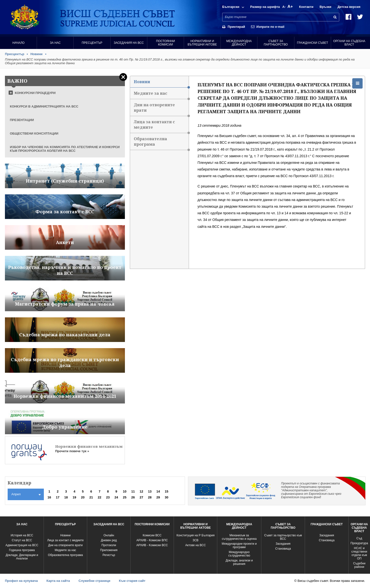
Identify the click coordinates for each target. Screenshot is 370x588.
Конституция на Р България (195, 535)
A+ (290, 7)
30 (167, 497)
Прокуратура (359, 543)
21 (91, 497)
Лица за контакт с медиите (65, 540)
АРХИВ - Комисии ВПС (152, 540)
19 (74, 497)
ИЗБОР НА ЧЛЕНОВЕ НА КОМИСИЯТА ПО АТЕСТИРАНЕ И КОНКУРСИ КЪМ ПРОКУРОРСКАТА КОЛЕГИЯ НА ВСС (65, 149)
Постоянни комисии (165, 43)
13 (150, 491)
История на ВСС (22, 535)
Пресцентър (92, 43)
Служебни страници (94, 581)
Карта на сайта (58, 581)
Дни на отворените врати (161, 109)
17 (58, 497)
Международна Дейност (239, 43)
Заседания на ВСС (129, 43)
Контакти (306, 7)
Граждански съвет (312, 43)
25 (125, 497)
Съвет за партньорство (276, 43)
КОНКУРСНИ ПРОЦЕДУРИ (35, 93)
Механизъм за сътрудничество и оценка (239, 537)
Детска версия (349, 7)
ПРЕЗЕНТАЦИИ (22, 120)
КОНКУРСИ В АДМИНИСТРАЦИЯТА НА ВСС (44, 106)
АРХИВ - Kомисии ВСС (152, 545)
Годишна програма (22, 550)
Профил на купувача (21, 581)
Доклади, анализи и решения (239, 562)
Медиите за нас (161, 95)
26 (133, 497)
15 (167, 491)
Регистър (109, 555)
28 (150, 497)
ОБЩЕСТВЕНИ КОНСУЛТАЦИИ (34, 133)
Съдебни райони (359, 565)
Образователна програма (161, 143)
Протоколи (109, 545)
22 (100, 497)
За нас (55, 43)
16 (49, 497)
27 (141, 497)
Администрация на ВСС (22, 545)
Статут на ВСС (22, 540)
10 (125, 491)
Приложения (109, 550)
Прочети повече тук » (72, 451)
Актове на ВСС (195, 545)
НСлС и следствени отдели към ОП (359, 553)
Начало (18, 43)
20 (83, 497)
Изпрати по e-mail (270, 27)
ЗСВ (196, 540)
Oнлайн (109, 535)
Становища (283, 549)
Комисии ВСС (152, 535)
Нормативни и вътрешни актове (202, 43)
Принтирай (236, 27)
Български (231, 7)
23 (108, 497)
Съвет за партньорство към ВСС (283, 537)
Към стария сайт (132, 581)
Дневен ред (109, 540)
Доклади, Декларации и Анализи (22, 557)
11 (133, 491)
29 (158, 497)
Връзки (325, 7)
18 (66, 497)
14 (158, 491)
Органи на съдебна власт (349, 43)
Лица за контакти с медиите (161, 126)
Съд (359, 538)
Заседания (283, 544)
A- (284, 7)
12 (141, 491)
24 (116, 497)
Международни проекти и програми (239, 545)
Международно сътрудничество (239, 554)
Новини (36, 54)
